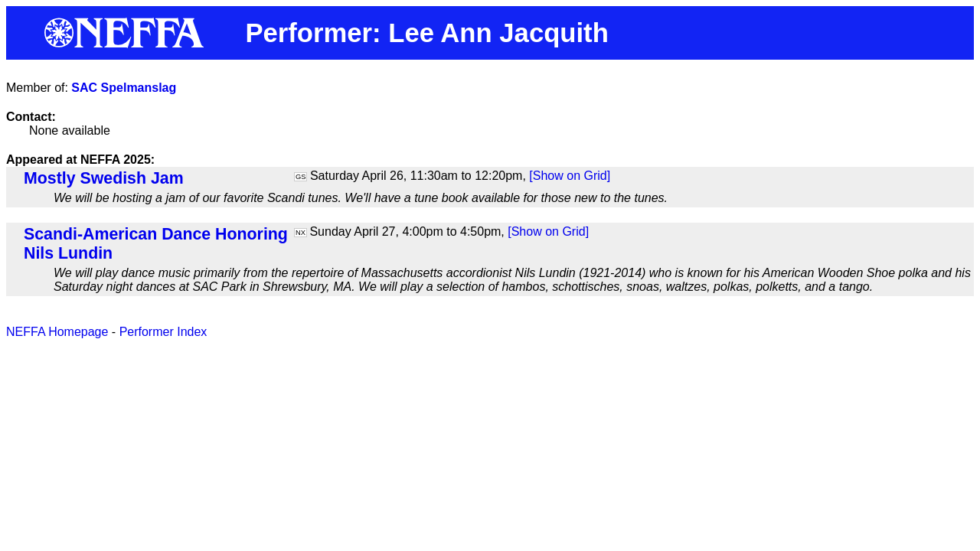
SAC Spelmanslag (124, 88)
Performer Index (163, 332)
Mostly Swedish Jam (104, 178)
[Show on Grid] (570, 176)
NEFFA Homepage (57, 332)
